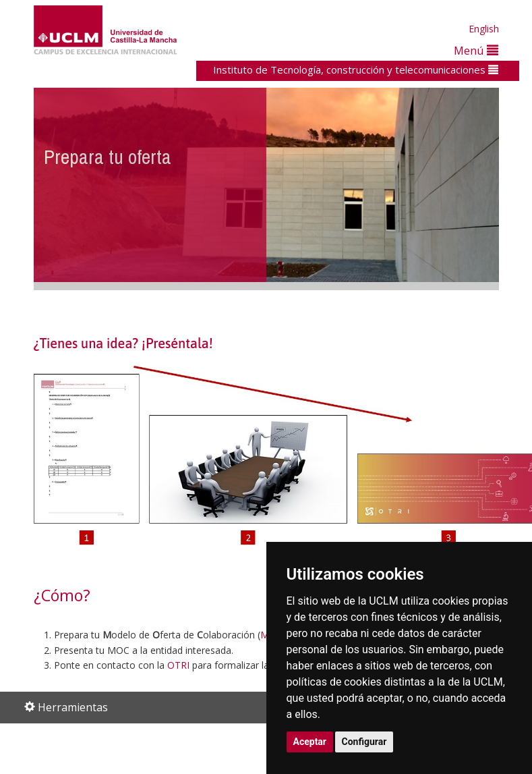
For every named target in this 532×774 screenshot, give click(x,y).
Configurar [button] (364, 742)
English (484, 29)
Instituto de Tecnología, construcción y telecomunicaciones (356, 70)
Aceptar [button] (310, 742)
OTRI (178, 665)
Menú (476, 50)
